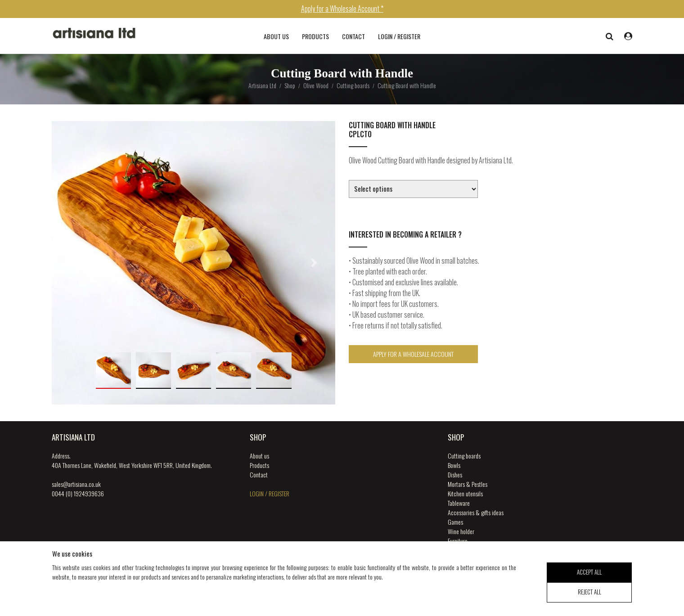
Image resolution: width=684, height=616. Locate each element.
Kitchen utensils (465, 493)
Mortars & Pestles (468, 484)
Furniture (458, 541)
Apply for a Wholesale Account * (342, 9)
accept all (589, 576)
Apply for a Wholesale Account (413, 354)
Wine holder (461, 531)
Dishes (455, 474)
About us (276, 36)
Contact (353, 36)
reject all (589, 597)
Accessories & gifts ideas (476, 512)
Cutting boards (464, 456)
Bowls (454, 465)
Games (455, 522)
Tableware (459, 503)
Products (315, 36)
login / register (399, 36)
